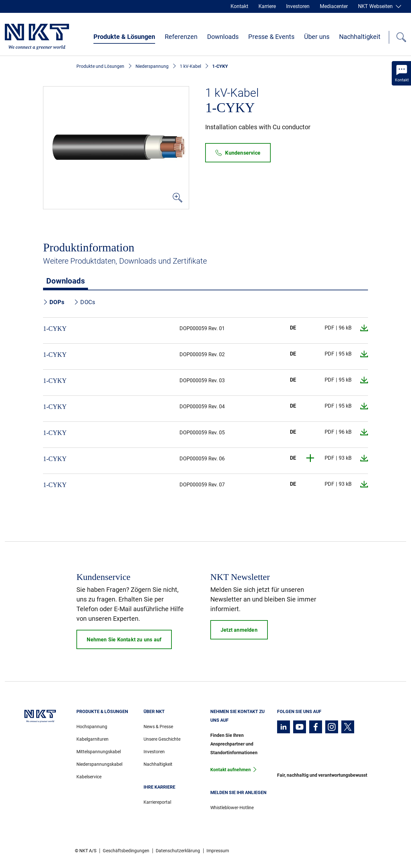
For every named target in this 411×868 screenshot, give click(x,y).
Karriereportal (157, 802)
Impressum (218, 851)
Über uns (317, 37)
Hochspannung (92, 727)
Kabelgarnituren (92, 739)
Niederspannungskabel (99, 764)
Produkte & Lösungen (124, 37)
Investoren (298, 6)
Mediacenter (334, 6)
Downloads (223, 37)
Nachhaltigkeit (360, 37)
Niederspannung (152, 66)
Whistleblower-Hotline (232, 808)
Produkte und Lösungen (100, 66)
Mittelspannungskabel (99, 752)
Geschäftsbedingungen (126, 851)
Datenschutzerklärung (178, 851)
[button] (310, 458)
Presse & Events (271, 37)
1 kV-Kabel (190, 66)
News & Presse (158, 727)
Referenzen (181, 37)
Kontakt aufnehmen (231, 770)
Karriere (267, 6)
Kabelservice (89, 777)
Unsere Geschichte (162, 739)
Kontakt (239, 6)
